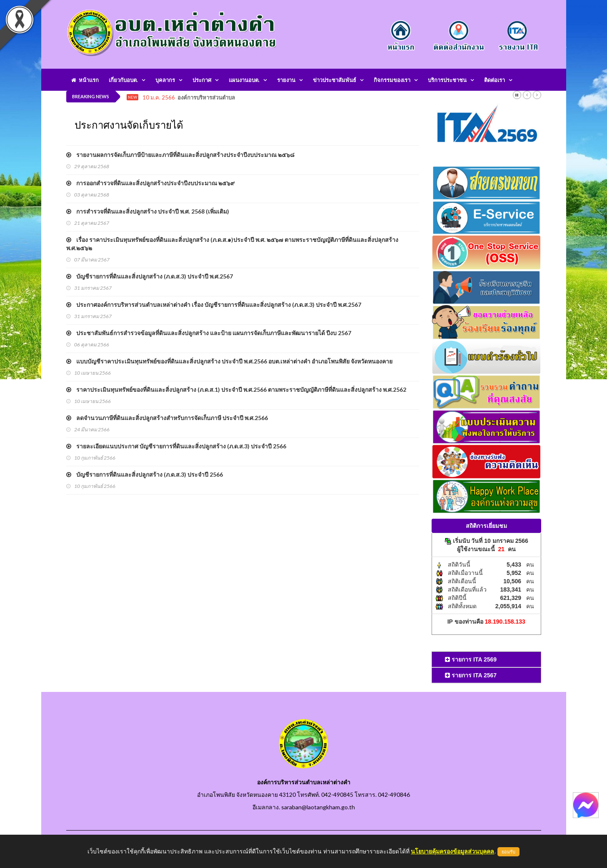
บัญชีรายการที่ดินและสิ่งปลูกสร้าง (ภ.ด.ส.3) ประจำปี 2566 (145, 474)
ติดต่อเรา (495, 80)
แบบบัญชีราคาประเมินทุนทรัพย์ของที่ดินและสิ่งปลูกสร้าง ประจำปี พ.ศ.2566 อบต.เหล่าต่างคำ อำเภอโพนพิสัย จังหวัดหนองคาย (229, 361)
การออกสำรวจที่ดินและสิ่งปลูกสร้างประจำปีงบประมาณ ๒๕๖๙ (150, 183)
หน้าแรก (85, 80)
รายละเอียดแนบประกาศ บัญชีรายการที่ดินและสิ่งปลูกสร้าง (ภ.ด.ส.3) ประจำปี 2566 (176, 446)
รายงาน (286, 80)
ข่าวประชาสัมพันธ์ (335, 80)
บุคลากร (165, 80)
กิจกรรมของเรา (392, 80)
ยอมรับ (508, 852)
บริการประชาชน (447, 80)
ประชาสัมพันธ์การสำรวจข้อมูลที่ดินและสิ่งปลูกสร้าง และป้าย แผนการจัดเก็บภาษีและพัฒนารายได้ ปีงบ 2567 (209, 333)
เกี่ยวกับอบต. (123, 80)
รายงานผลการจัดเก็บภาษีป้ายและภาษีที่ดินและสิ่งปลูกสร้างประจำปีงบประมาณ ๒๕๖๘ (180, 155)
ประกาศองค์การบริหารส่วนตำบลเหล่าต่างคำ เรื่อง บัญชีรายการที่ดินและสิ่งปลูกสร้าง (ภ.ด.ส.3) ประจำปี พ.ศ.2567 (214, 305)
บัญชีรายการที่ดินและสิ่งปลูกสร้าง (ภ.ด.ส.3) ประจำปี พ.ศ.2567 (150, 276)
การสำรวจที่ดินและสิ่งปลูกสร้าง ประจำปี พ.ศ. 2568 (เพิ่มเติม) (148, 211)
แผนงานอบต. (244, 80)
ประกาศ (202, 80)
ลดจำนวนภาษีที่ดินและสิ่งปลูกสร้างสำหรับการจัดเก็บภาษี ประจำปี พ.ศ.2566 (167, 418)
